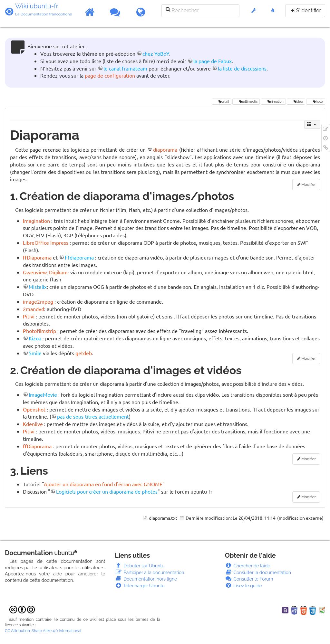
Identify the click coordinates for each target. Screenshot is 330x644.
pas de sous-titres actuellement (93, 416)
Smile (35, 353)
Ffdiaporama (79, 257)
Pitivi (29, 316)
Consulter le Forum (249, 579)
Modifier (309, 185)
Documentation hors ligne (146, 579)
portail (222, 101)
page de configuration (110, 75)
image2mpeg (38, 301)
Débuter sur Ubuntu (140, 566)
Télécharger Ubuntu (140, 586)
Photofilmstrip (39, 331)
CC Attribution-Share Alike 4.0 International (43, 631)
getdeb (84, 353)
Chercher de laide (248, 566)
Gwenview (35, 272)
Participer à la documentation (149, 573)
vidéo (296, 101)
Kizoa (35, 338)
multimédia (246, 101)
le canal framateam (125, 68)
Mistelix (38, 287)
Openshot (34, 409)
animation (273, 101)
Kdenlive (33, 424)
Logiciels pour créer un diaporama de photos (107, 491)
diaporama (165, 149)
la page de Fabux (213, 61)
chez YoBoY (156, 53)
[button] (254, 14)
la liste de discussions (242, 68)
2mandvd (34, 309)
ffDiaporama (37, 257)
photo (315, 101)
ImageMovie (43, 394)
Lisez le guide (243, 586)
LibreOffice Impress (46, 242)
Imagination (36, 221)
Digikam (58, 272)
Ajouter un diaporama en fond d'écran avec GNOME (103, 484)
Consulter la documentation (258, 573)
